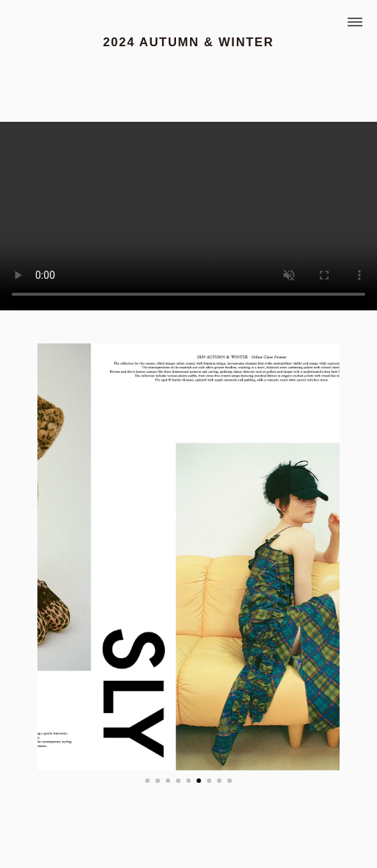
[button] (147, 781)
